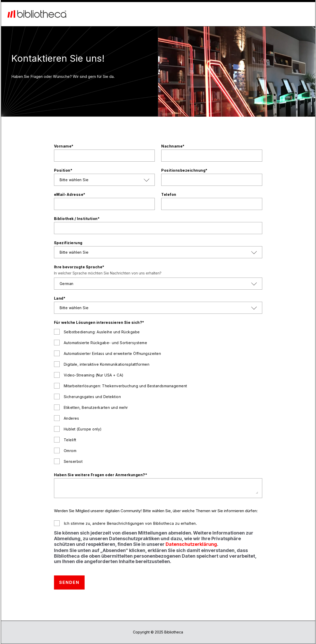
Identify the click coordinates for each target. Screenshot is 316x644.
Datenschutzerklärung (191, 544)
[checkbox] (158, 396)
